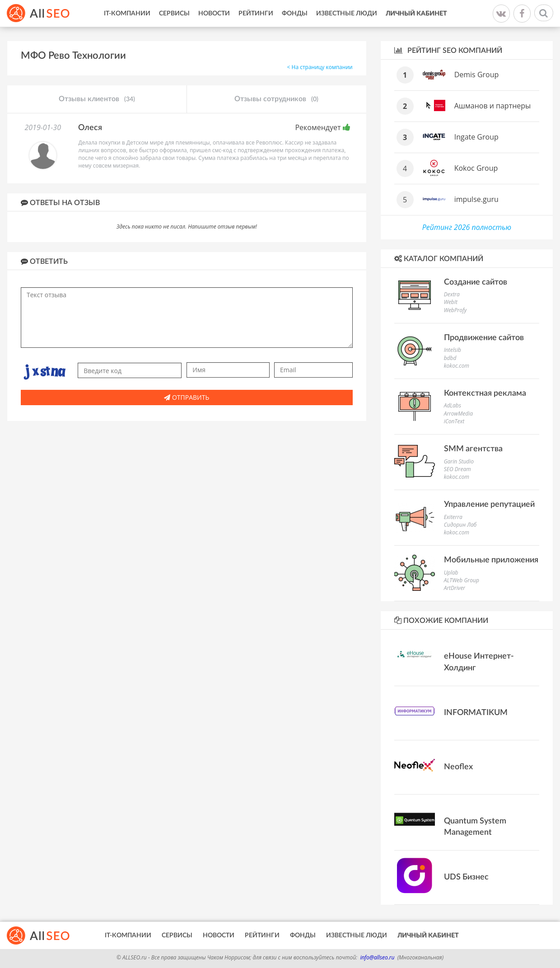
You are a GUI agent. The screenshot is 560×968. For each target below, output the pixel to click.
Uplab (451, 573)
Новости (214, 14)
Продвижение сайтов (484, 338)
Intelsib (453, 350)
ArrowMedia (458, 414)
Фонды (295, 14)
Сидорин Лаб (460, 525)
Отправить (187, 397)
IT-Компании (127, 14)
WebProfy (455, 310)
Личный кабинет (416, 14)
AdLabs (453, 405)
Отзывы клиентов (97, 99)
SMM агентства (473, 449)
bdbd (450, 358)
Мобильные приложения (491, 560)
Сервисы (174, 14)
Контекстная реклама (485, 393)
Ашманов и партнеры (493, 106)
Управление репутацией (489, 505)
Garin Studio (459, 461)
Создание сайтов (476, 282)
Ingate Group (476, 137)
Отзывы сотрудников (276, 99)
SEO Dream (457, 469)
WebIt (451, 302)
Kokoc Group (476, 168)
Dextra (452, 294)
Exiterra (453, 517)
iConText (454, 421)
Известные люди (347, 14)
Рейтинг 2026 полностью (467, 227)
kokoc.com (457, 366)
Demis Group (477, 75)
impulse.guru (476, 199)
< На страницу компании (320, 67)
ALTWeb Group (462, 580)
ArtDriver (455, 588)
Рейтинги (256, 14)
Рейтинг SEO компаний (448, 50)
